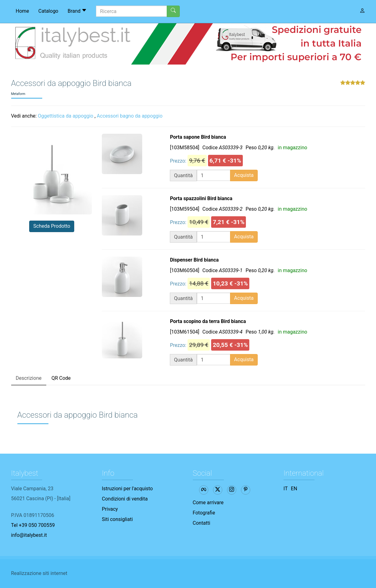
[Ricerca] (131, 11)
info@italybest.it (29, 535)
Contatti (202, 523)
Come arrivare (208, 503)
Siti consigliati (117, 519)
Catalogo (48, 11)
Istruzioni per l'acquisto (127, 489)
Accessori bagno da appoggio (130, 116)
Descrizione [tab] (29, 378)
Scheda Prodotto (52, 226)
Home (23, 11)
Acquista (244, 175)
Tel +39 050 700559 (33, 525)
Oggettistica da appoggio (66, 116)
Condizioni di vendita (125, 499)
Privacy (110, 509)
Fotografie (204, 513)
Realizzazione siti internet (39, 573)
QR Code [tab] (61, 378)
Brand (77, 11)
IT (286, 489)
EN (294, 489)
